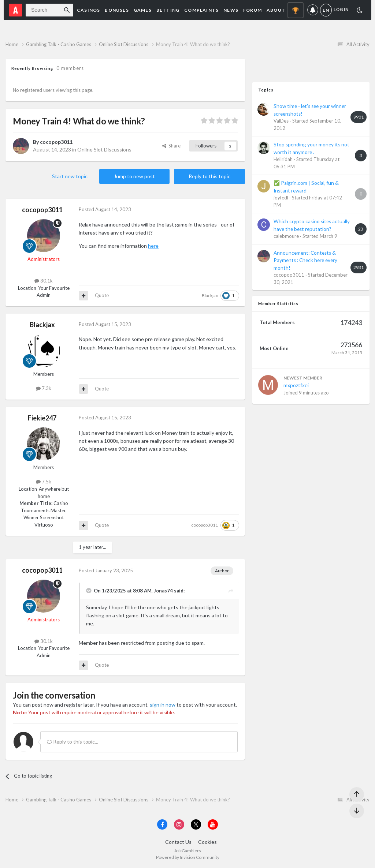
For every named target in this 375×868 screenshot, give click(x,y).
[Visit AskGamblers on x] (196, 824)
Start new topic (70, 176)
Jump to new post (134, 176)
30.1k (44, 281)
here (153, 246)
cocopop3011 (56, 142)
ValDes (281, 121)
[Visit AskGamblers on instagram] (179, 824)
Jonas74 (163, 591)
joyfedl (281, 198)
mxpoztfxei (296, 385)
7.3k (44, 388)
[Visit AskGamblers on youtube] (213, 824)
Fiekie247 (42, 418)
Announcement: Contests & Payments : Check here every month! (305, 260)
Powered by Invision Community (188, 857)
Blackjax (210, 295)
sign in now (163, 705)
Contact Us (178, 842)
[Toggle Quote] (89, 591)
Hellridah (283, 159)
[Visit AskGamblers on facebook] (162, 824)
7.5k (44, 482)
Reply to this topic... (73, 742)
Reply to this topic (209, 176)
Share (171, 146)
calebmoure (286, 236)
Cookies (207, 842)
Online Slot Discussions (104, 149)
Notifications (313, 10)
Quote (102, 295)
